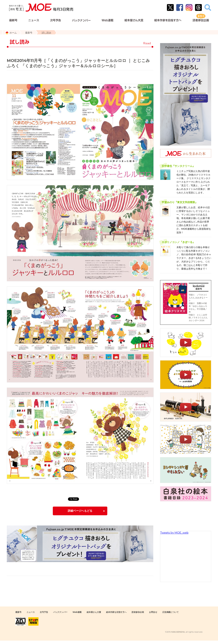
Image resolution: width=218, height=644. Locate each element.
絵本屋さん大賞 (94, 615)
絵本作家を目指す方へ (116, 615)
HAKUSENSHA (178, 635)
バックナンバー (60, 615)
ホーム (13, 33)
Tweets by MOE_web (174, 533)
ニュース (31, 615)
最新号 (29, 33)
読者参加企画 (138, 615)
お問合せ (153, 615)
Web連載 (77, 615)
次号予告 (44, 615)
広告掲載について (170, 615)
